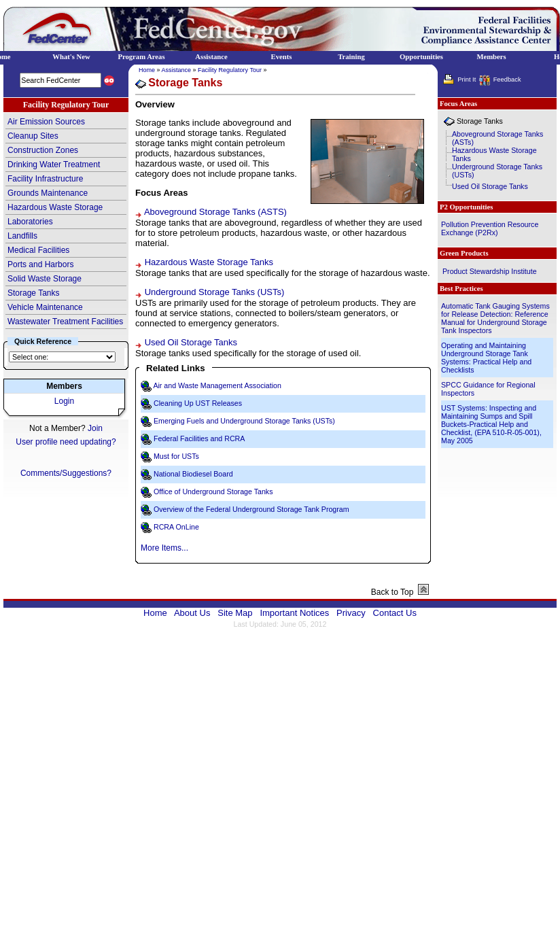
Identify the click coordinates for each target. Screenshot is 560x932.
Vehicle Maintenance (45, 307)
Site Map (235, 613)
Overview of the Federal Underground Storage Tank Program (251, 509)
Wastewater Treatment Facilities (65, 322)
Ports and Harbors (40, 264)
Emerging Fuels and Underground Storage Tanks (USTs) (244, 421)
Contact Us (395, 613)
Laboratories (30, 222)
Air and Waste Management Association (217, 385)
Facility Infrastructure (45, 179)
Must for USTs (176, 456)
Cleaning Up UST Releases (198, 403)
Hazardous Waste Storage (55, 207)
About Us (192, 613)
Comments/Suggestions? (66, 473)
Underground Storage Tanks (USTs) (215, 292)
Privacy (351, 613)
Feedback (507, 80)
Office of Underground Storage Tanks (213, 491)
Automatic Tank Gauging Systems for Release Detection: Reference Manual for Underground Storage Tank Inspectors (495, 318)
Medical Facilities (38, 250)
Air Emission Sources (46, 122)
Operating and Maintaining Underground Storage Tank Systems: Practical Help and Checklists (486, 358)
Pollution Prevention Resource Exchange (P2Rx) (490, 228)
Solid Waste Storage (45, 279)
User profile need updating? (66, 442)
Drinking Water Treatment (54, 165)
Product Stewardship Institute (490, 271)
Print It (467, 80)
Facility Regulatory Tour (230, 70)
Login (64, 401)
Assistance (177, 70)
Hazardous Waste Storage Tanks (209, 262)
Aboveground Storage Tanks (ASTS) (215, 212)
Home (147, 70)
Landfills (22, 236)
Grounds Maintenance (48, 193)
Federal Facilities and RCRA (199, 438)
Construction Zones (43, 150)
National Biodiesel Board (193, 474)
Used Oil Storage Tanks (191, 342)
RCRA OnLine (176, 527)
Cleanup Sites (33, 136)
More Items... (164, 548)
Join (95, 428)
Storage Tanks (34, 293)
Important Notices (294, 613)
